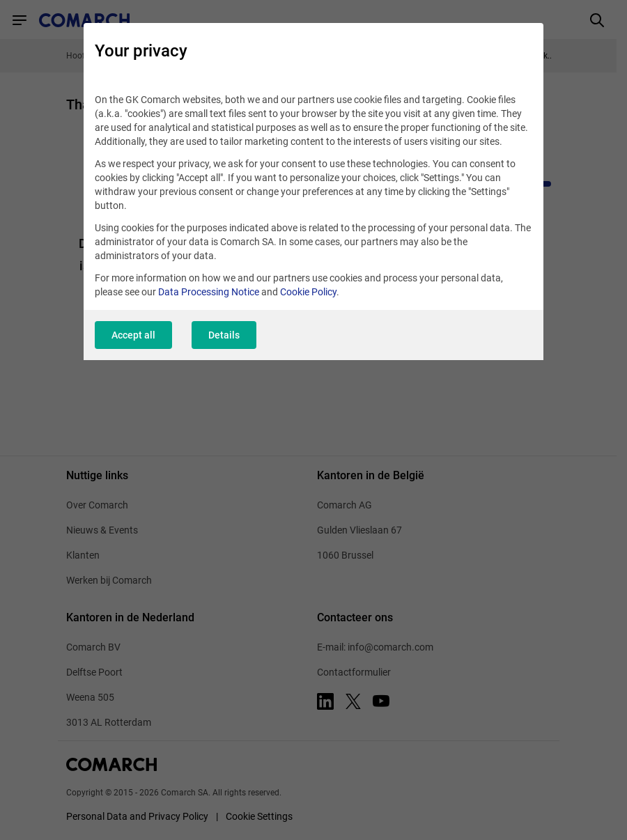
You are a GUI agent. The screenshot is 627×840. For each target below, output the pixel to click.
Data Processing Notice (209, 292)
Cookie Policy (308, 292)
